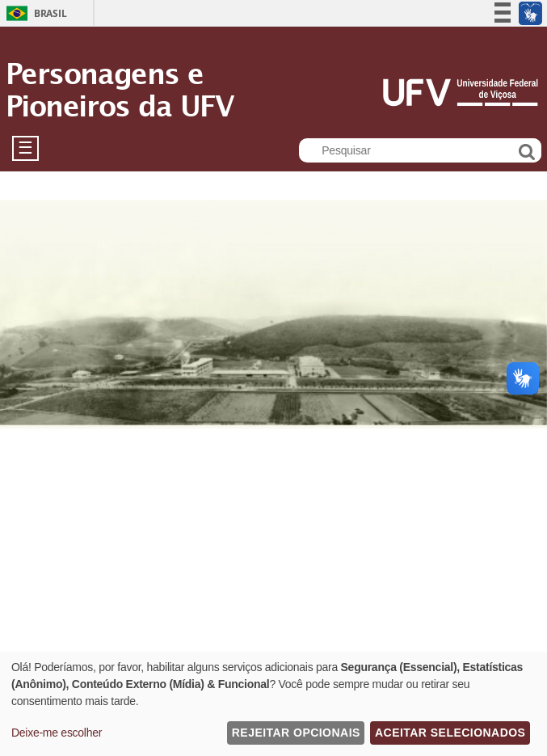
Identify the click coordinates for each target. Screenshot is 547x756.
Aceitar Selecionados (450, 733)
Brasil (50, 13)
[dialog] (273, 704)
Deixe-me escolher (57, 733)
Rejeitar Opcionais (296, 733)
